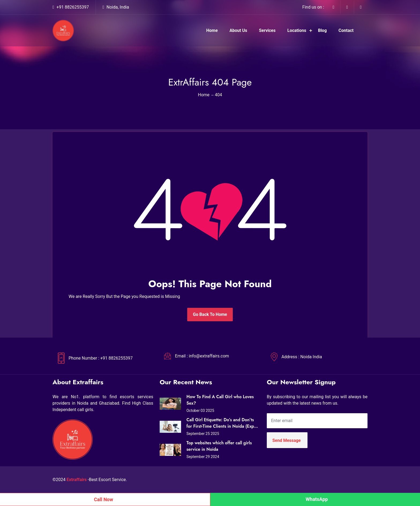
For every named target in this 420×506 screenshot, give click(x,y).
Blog (322, 30)
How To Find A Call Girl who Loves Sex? (220, 400)
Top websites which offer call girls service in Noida (219, 446)
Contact (346, 30)
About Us (238, 30)
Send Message (287, 440)
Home (212, 30)
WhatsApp (317, 499)
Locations (297, 30)
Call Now (104, 499)
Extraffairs (77, 480)
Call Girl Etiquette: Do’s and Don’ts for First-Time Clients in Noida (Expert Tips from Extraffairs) (223, 423)
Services (267, 30)
